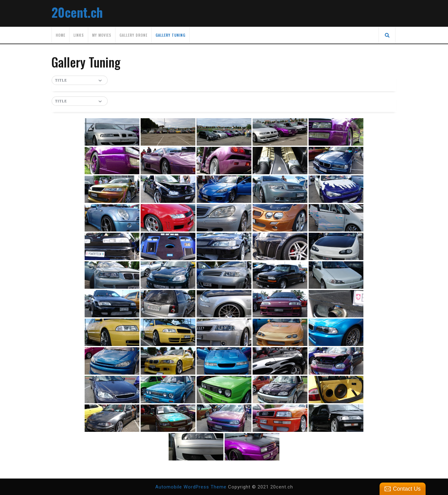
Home (61, 35)
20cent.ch (77, 12)
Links (79, 35)
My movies (102, 35)
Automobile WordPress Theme (191, 487)
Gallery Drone (133, 35)
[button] (80, 81)
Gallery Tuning (170, 35)
